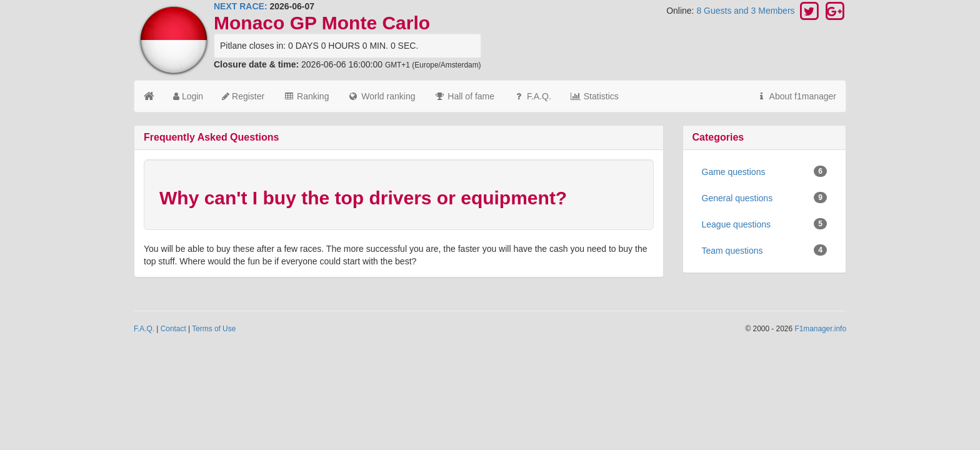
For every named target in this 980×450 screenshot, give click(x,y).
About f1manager (796, 96)
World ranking (381, 96)
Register (243, 96)
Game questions (765, 171)
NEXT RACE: (241, 6)
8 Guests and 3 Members (747, 11)
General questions (765, 197)
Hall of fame (464, 96)
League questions (765, 224)
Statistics (594, 96)
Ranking (306, 96)
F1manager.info (820, 329)
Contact (173, 329)
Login (188, 96)
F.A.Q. (532, 96)
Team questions (765, 250)
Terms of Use (214, 329)
